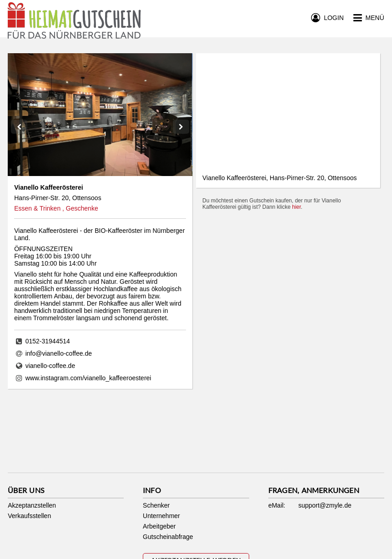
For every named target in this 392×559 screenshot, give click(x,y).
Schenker (156, 505)
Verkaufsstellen (29, 516)
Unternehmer (161, 516)
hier (296, 207)
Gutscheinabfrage (168, 537)
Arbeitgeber (159, 526)
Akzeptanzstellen (32, 505)
